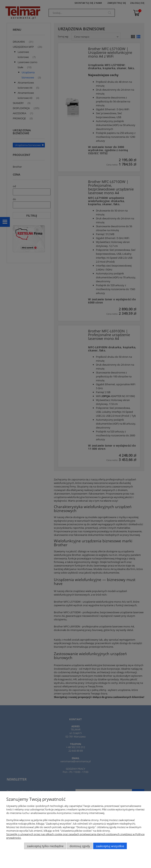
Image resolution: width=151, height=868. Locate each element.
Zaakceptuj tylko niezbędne (45, 846)
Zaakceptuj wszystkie (110, 846)
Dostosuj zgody (80, 846)
